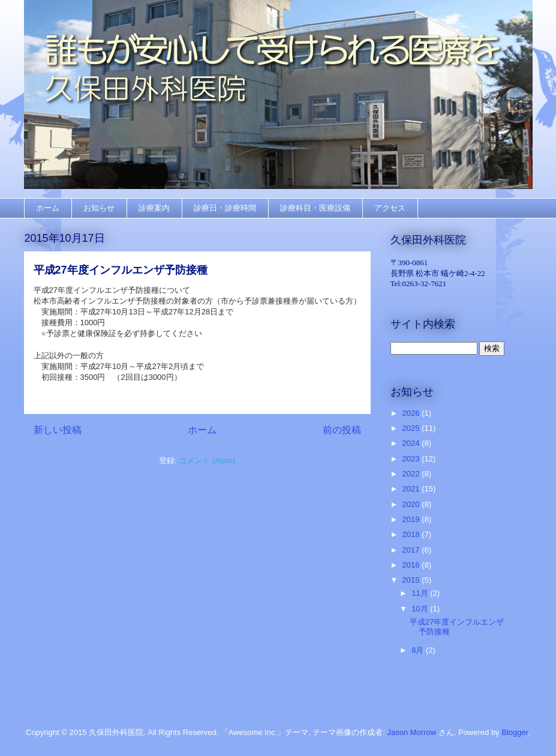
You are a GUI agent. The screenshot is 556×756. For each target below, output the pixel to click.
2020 (412, 504)
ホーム (48, 208)
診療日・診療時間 (225, 208)
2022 (412, 474)
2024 (412, 443)
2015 (412, 580)
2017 (412, 550)
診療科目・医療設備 (315, 208)
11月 (421, 593)
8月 (419, 650)
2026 (412, 413)
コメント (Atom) (207, 460)
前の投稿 (342, 430)
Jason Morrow (411, 732)
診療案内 (154, 208)
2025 (412, 428)
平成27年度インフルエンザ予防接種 (121, 270)
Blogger (515, 732)
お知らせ (99, 208)
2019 (412, 519)
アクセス (390, 208)
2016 (412, 565)
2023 (412, 459)
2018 (412, 534)
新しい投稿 (58, 430)
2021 (412, 489)
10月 (421, 609)
